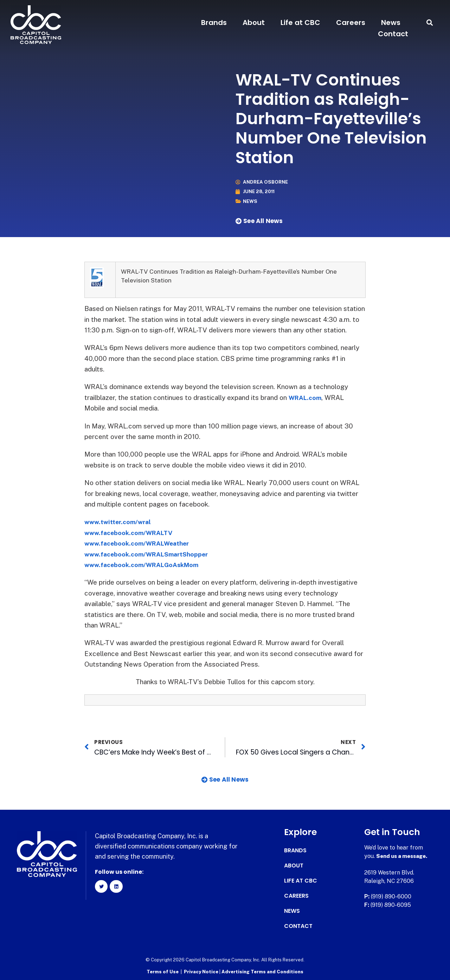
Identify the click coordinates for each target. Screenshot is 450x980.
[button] (430, 23)
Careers (351, 23)
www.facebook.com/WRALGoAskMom (146, 565)
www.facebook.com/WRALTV (132, 532)
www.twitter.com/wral (120, 522)
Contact (393, 34)
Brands (214, 23)
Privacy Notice (202, 971)
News (391, 23)
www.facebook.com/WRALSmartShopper (151, 554)
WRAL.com (307, 397)
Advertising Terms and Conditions (262, 971)
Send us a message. (403, 856)
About (254, 23)
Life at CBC (300, 23)
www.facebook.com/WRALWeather (141, 543)
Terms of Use (163, 971)
